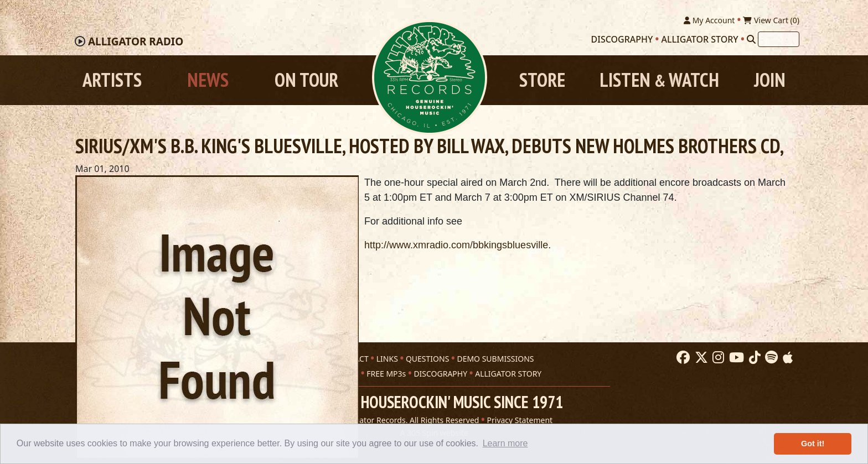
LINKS (387, 359)
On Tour (306, 80)
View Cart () (771, 20)
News (208, 80)
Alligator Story (700, 39)
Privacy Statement (520, 420)
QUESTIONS (427, 359)
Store (542, 80)
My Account (709, 20)
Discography (622, 39)
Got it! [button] (813, 444)
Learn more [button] (505, 443)
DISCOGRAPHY (440, 374)
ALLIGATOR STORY (508, 374)
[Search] (751, 39)
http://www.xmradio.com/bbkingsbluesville (456, 245)
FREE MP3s (386, 374)
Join (770, 80)
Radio (136, 41)
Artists (112, 80)
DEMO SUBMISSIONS (495, 359)
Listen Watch (659, 80)
